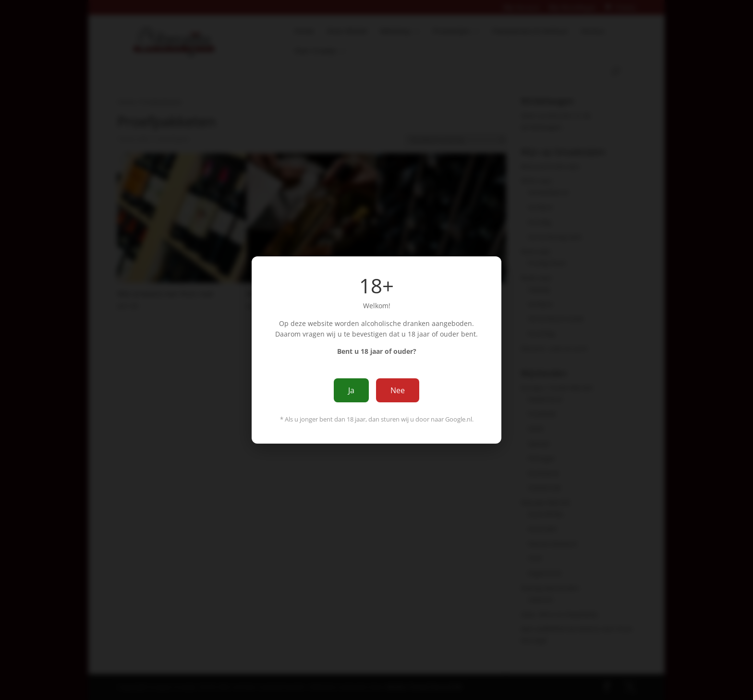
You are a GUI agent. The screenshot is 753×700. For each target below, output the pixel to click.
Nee (398, 390)
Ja (351, 390)
